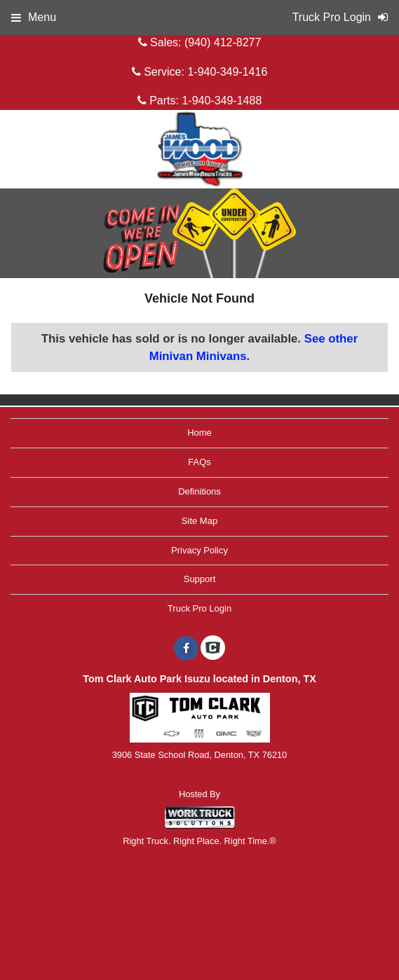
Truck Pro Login (199, 608)
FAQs (199, 462)
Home (199, 433)
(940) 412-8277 (223, 42)
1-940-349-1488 (222, 101)
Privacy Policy (199, 550)
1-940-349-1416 (227, 72)
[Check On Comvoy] (213, 649)
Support (200, 579)
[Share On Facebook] (186, 649)
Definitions (199, 491)
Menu (34, 17)
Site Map (199, 521)
